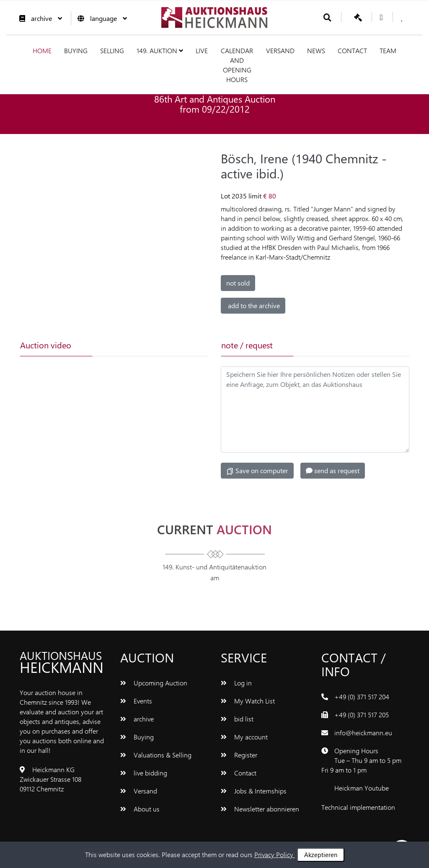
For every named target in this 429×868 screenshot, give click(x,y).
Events (136, 701)
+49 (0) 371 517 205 (362, 715)
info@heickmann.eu (363, 733)
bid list (237, 719)
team (388, 50)
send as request (333, 470)
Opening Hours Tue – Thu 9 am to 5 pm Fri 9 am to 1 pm (361, 760)
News (316, 50)
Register (239, 755)
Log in (236, 683)
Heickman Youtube (362, 788)
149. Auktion (160, 50)
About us (140, 809)
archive (39, 18)
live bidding (144, 773)
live (202, 50)
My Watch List (248, 701)
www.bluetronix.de (348, 817)
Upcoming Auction (154, 683)
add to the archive (253, 305)
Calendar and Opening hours (237, 65)
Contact (352, 50)
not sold (238, 283)
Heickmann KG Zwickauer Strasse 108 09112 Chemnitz (50, 779)
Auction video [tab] (46, 345)
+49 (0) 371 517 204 (362, 697)
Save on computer (257, 471)
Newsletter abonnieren (260, 809)
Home (42, 50)
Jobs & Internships (254, 791)
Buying (76, 50)
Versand (280, 50)
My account (244, 737)
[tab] (127, 345)
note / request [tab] (247, 345)
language (100, 18)
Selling (112, 50)
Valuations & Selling (156, 755)
